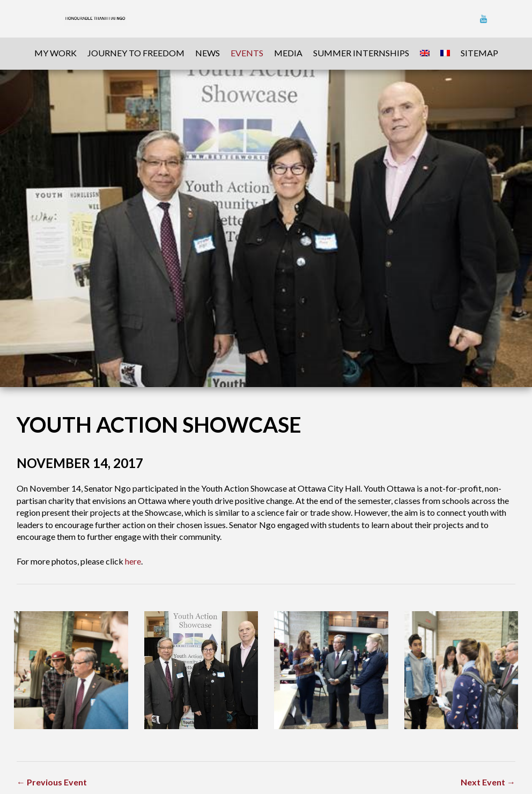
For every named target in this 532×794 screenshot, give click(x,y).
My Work (56, 53)
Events (247, 53)
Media (288, 53)
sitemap (479, 53)
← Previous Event (52, 782)
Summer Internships (361, 53)
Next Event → (488, 782)
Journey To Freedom (136, 53)
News (208, 53)
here (133, 561)
